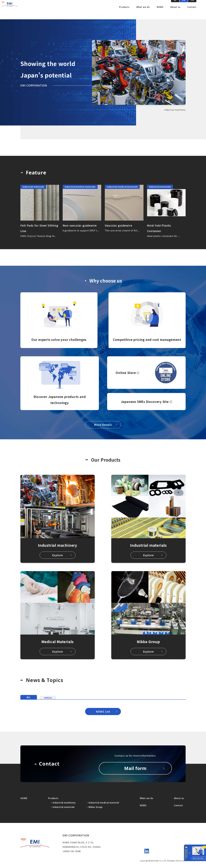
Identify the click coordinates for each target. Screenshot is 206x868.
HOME (24, 798)
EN (184, 6)
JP (175, 6)
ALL (29, 696)
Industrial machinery (64, 803)
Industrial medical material (104, 803)
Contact (192, 12)
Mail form (135, 768)
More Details (103, 425)
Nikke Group (95, 807)
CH (192, 6)
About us (175, 12)
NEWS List (103, 711)
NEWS (160, 12)
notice (48, 697)
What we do (143, 12)
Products (124, 12)
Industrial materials (64, 807)
